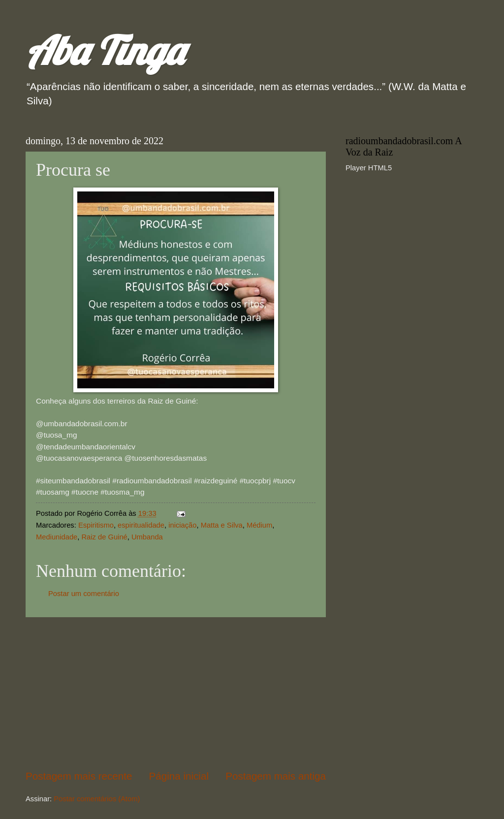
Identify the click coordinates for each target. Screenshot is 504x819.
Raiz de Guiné (104, 537)
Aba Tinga (105, 50)
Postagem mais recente (79, 776)
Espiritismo (96, 525)
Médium (259, 525)
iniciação (182, 525)
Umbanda (147, 537)
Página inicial (179, 776)
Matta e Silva (222, 525)
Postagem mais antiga (276, 776)
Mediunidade (57, 537)
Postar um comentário (84, 594)
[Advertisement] (176, 693)
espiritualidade (141, 525)
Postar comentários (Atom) (97, 799)
